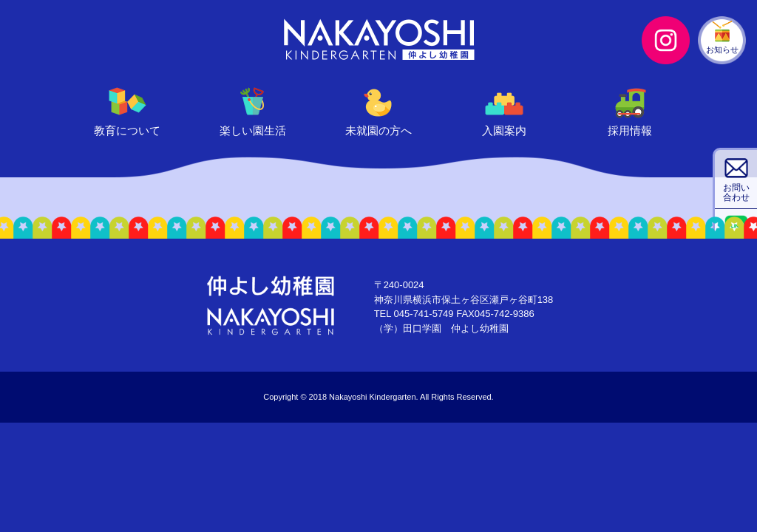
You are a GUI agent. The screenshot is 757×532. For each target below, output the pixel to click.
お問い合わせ (736, 192)
